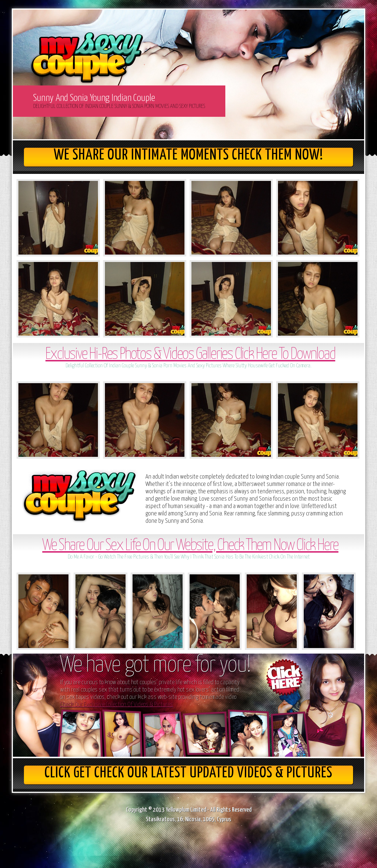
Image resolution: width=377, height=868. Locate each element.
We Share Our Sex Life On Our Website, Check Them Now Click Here (190, 546)
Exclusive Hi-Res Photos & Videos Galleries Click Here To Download (190, 355)
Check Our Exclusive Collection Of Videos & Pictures (117, 705)
